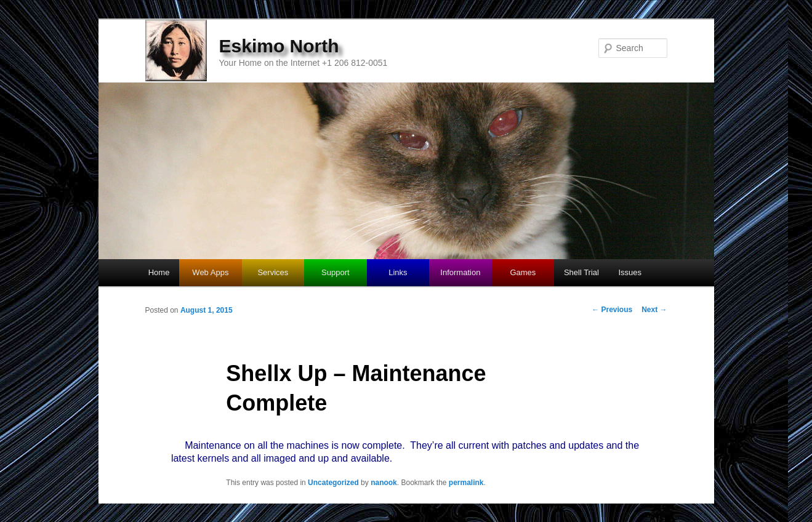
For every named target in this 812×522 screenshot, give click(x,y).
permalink (466, 483)
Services (273, 272)
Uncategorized (333, 483)
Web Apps (210, 272)
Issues (630, 272)
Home (159, 272)
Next (654, 310)
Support (336, 272)
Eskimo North (279, 46)
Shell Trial (581, 272)
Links (398, 272)
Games (523, 272)
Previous (612, 310)
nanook (384, 483)
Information (460, 272)
